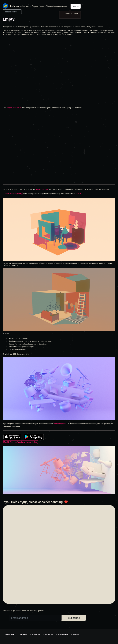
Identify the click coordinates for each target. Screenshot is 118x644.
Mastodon (8, 635)
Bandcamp (62, 635)
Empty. (9, 19)
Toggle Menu (11, 12)
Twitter (22, 635)
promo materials (60, 424)
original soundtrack (14, 108)
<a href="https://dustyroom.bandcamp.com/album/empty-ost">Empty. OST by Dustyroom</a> (29, 146)
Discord (35, 635)
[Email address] (35, 618)
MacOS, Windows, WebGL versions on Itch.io (21, 442)
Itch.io (79, 194)
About (75, 635)
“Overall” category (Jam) (13, 194)
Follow (76, 6)
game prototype (43, 189)
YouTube (48, 635)
